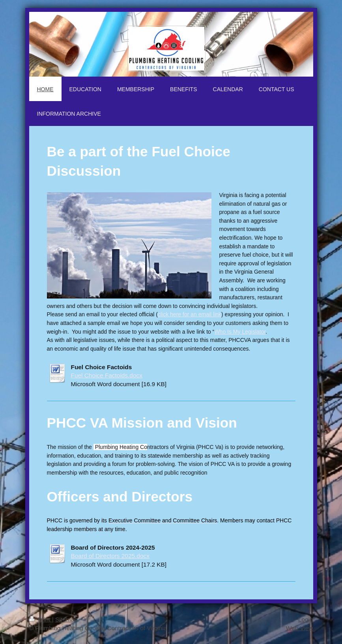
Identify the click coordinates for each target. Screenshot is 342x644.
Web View (300, 628)
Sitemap (66, 619)
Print (41, 619)
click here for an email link (190, 314)
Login (306, 619)
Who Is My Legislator (240, 332)
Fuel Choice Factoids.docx (107, 375)
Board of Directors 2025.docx (110, 556)
